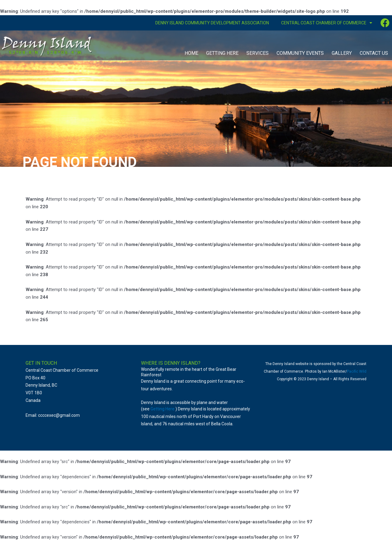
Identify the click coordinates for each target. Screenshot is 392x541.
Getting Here (222, 53)
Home (191, 53)
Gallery (342, 53)
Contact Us (374, 53)
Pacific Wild (357, 371)
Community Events (300, 53)
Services (258, 53)
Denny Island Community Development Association (212, 23)
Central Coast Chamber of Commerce (327, 23)
